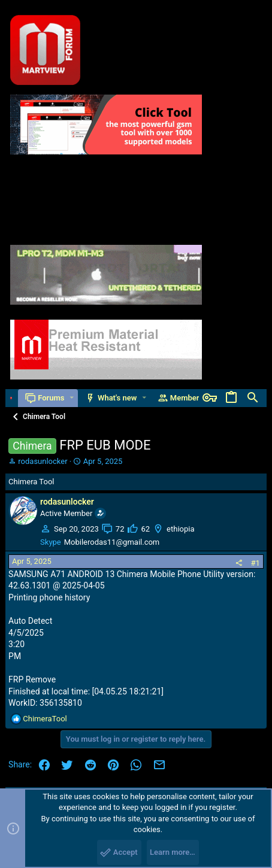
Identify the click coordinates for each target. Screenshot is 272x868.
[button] (72, 398)
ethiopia (180, 529)
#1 (256, 563)
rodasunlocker (43, 461)
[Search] (253, 398)
